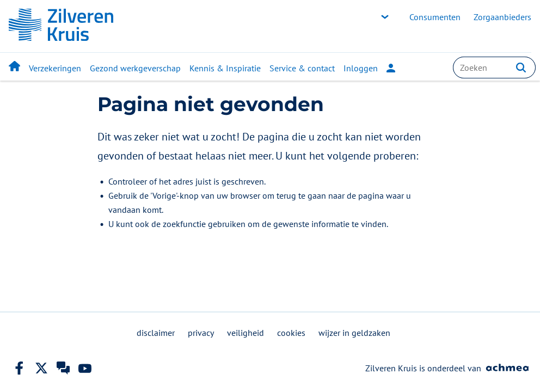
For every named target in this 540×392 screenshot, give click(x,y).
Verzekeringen (55, 68)
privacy (201, 333)
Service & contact (302, 68)
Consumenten (435, 17)
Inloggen (369, 68)
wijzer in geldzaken (354, 333)
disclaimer (156, 333)
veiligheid (246, 333)
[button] (521, 68)
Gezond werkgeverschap (135, 68)
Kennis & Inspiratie (225, 68)
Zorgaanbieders (502, 17)
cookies (291, 333)
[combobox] (494, 68)
